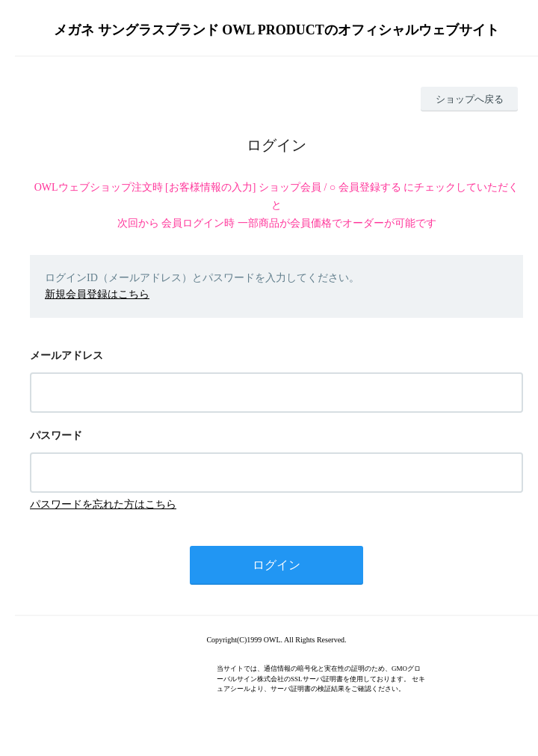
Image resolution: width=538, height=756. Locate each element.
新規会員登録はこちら (97, 294)
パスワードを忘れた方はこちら (103, 504)
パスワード (56, 436)
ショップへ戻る (470, 99)
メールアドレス (67, 356)
